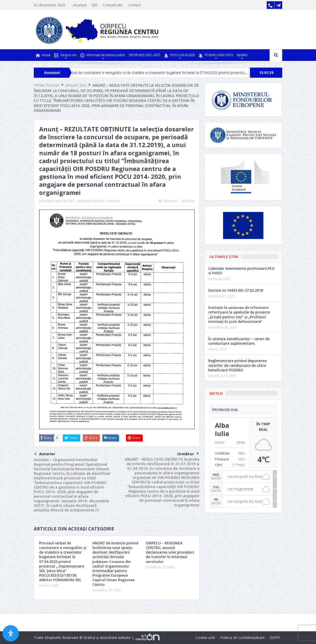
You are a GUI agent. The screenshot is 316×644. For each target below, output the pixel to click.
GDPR (275, 638)
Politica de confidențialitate (242, 638)
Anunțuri (80, 5)
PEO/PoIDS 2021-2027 (145, 55)
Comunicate (113, 5)
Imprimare (168, 201)
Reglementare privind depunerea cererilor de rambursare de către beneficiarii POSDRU (238, 365)
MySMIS (242, 55)
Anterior (45, 454)
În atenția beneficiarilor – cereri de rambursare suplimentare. (239, 341)
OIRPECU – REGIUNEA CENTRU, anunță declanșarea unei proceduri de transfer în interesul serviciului (170, 552)
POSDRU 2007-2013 (216, 55)
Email (188, 201)
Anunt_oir (99, 201)
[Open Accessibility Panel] (11, 633)
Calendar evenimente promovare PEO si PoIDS (241, 271)
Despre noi (65, 55)
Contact (134, 5)
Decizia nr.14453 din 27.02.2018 (236, 290)
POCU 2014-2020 (179, 55)
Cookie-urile (205, 638)
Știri (95, 5)
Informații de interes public (103, 55)
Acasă (43, 55)
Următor (188, 454)
